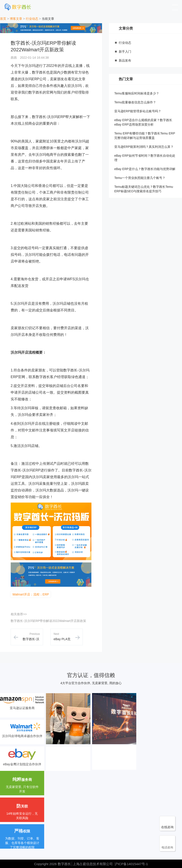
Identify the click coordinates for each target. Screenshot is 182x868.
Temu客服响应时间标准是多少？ (137, 93)
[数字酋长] (18, 7)
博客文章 (16, 19)
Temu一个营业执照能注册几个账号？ (140, 178)
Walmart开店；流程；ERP (31, 594)
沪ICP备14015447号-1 (131, 864)
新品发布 (125, 60)
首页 (3, 19)
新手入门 (125, 52)
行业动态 (32, 19)
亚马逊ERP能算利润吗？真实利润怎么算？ (144, 147)
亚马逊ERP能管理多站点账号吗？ (138, 111)
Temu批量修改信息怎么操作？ (135, 102)
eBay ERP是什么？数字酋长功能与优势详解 (145, 169)
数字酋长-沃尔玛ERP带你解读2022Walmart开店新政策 (48, 621)
